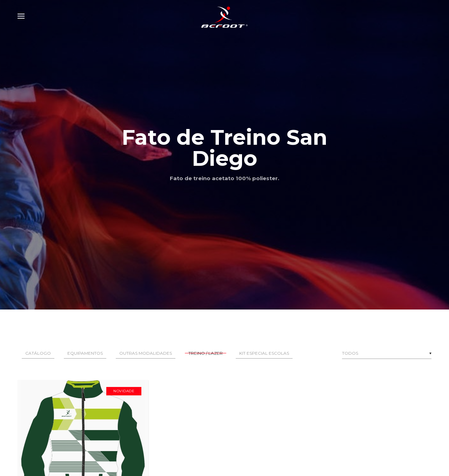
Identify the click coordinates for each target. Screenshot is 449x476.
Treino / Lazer (206, 353)
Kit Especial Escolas (264, 353)
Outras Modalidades (146, 353)
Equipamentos (85, 353)
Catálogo (38, 353)
